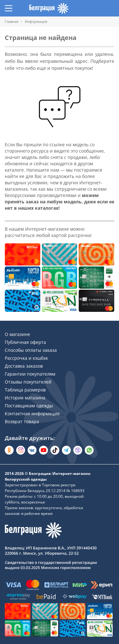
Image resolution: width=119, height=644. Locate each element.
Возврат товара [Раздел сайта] (22, 421)
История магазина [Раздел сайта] (25, 398)
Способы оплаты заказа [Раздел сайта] (31, 350)
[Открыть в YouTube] (43, 450)
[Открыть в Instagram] (21, 450)
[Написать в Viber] (78, 450)
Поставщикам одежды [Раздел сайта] (29, 406)
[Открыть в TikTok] (55, 450)
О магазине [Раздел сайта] (17, 334)
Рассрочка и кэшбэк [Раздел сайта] (26, 358)
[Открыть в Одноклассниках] (9, 450)
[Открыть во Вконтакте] (32, 450)
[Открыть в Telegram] (66, 450)
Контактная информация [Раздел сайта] (32, 414)
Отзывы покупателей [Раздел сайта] (28, 382)
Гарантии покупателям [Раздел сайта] (30, 374)
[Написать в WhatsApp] (89, 450)
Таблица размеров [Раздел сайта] (25, 390)
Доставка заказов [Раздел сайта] (24, 366)
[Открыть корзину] (110, 8)
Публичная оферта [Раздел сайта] (25, 342)
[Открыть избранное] (98, 8)
